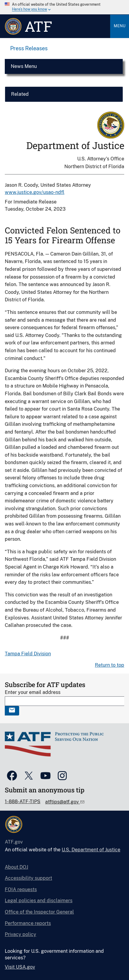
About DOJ (16, 867)
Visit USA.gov (20, 967)
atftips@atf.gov (63, 802)
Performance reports (28, 923)
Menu (120, 26)
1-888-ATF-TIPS (23, 802)
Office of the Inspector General (39, 912)
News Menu (24, 66)
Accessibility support (28, 878)
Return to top (110, 665)
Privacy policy (21, 934)
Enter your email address (33, 692)
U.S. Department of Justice (91, 850)
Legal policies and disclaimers (39, 901)
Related (20, 94)
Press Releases (29, 48)
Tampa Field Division (28, 654)
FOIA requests (21, 889)
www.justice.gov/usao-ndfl (35, 192)
